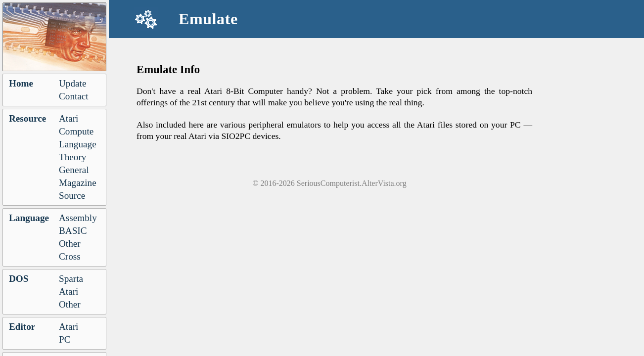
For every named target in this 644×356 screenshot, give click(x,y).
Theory (72, 157)
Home (21, 83)
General (74, 170)
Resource (27, 118)
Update (72, 83)
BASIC (73, 231)
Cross (70, 256)
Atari (69, 118)
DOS (19, 279)
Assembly (78, 218)
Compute (76, 131)
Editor (22, 327)
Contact (74, 96)
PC (65, 339)
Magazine (78, 183)
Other (70, 244)
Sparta (71, 279)
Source (72, 196)
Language (78, 144)
